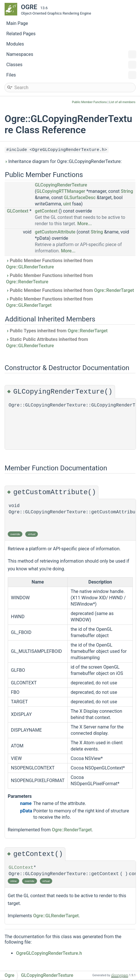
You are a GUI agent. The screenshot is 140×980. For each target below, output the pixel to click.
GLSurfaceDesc (80, 198)
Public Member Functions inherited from (49, 264)
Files (71, 75)
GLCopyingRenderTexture (61, 185)
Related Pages (21, 34)
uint (67, 204)
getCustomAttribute (55, 232)
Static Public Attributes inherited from (47, 342)
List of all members (122, 102)
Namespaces (71, 54)
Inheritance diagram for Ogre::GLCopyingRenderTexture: (63, 161)
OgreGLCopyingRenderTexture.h (49, 953)
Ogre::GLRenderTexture (30, 267)
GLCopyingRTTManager (61, 191)
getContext (46, 211)
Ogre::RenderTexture (27, 282)
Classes (71, 65)
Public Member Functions (90, 102)
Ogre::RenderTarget (114, 290)
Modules (15, 44)
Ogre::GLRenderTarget (29, 305)
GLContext (18, 211)
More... (85, 224)
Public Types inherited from (57, 331)
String (127, 191)
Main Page (17, 23)
